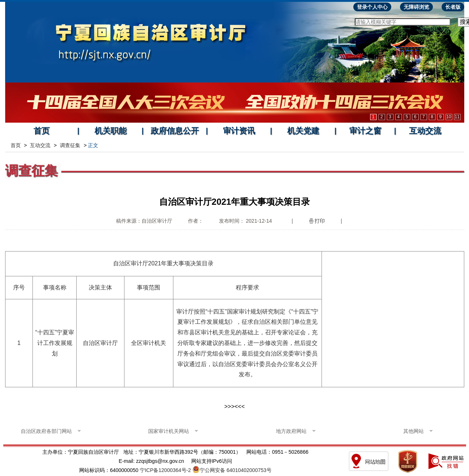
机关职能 (111, 131)
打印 (320, 221)
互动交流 (425, 131)
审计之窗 (365, 131)
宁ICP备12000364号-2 (165, 470)
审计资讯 (239, 131)
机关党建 (303, 131)
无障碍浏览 (416, 7)
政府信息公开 (175, 131)
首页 (42, 131)
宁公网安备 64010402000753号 (236, 470)
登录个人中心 (372, 7)
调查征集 (70, 145)
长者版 (453, 7)
